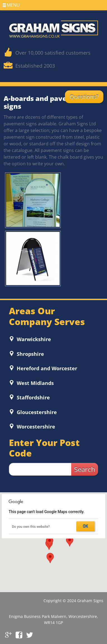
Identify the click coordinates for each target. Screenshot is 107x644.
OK (86, 526)
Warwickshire (33, 339)
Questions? (84, 97)
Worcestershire (35, 427)
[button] (70, 541)
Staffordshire (33, 397)
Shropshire (30, 354)
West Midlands (35, 383)
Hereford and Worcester (46, 368)
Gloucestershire (36, 412)
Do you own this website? (31, 527)
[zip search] (40, 469)
